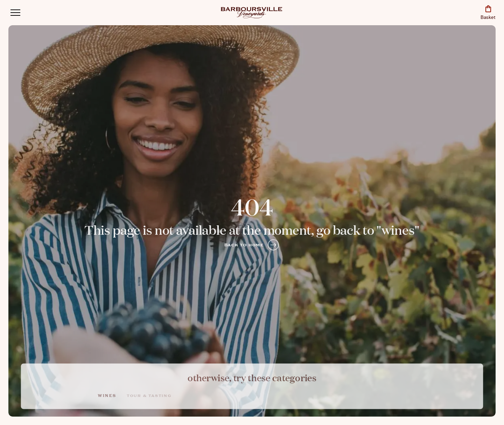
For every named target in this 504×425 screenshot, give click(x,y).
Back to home (252, 245)
